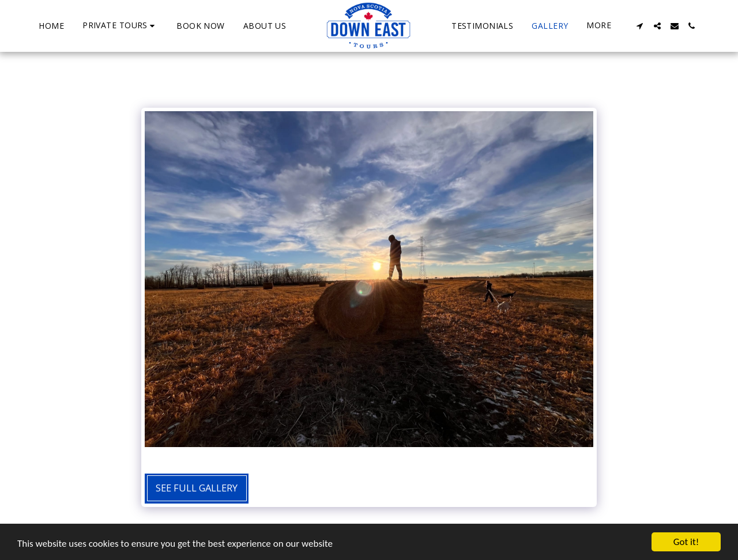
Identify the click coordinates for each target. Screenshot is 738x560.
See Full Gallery (197, 488)
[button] (120, 26)
